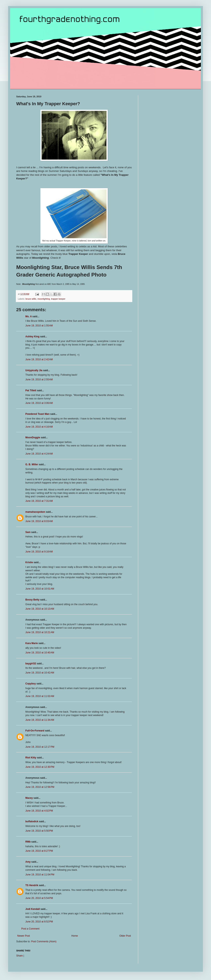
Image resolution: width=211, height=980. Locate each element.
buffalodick (32, 821)
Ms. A (29, 316)
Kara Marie (32, 643)
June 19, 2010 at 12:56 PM (40, 787)
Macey (29, 798)
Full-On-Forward (35, 731)
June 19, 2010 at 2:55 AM (39, 380)
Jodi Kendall (33, 909)
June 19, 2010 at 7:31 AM (39, 501)
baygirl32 (31, 664)
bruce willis (31, 299)
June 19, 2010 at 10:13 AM (40, 609)
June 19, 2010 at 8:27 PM (39, 851)
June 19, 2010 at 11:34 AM (40, 720)
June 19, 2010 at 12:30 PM (40, 767)
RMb (28, 842)
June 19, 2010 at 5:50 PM (39, 831)
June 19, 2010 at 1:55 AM (39, 326)
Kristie (29, 562)
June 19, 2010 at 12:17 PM (40, 747)
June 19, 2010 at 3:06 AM (39, 403)
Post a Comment (30, 929)
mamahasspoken (35, 512)
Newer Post (24, 936)
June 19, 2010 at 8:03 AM (39, 521)
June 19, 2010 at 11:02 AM (40, 696)
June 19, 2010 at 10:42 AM (40, 673)
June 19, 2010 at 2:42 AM (39, 359)
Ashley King (32, 337)
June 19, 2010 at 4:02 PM (39, 811)
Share (19, 956)
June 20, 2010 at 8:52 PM (39, 922)
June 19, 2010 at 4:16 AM (39, 427)
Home (75, 936)
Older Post (125, 936)
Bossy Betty (32, 600)
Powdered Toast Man (37, 414)
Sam (28, 532)
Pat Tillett (31, 390)
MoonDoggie (33, 437)
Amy (28, 862)
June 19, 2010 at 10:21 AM (40, 632)
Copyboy (31, 684)
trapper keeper (58, 299)
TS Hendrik (32, 885)
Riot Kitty (31, 758)
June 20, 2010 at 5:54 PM (39, 898)
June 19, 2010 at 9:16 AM (39, 552)
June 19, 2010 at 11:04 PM (40, 875)
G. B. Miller (32, 464)
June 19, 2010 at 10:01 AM (40, 589)
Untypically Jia (34, 370)
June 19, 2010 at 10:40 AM (40, 653)
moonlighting (44, 299)
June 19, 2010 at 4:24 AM (39, 454)
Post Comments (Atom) (44, 941)
